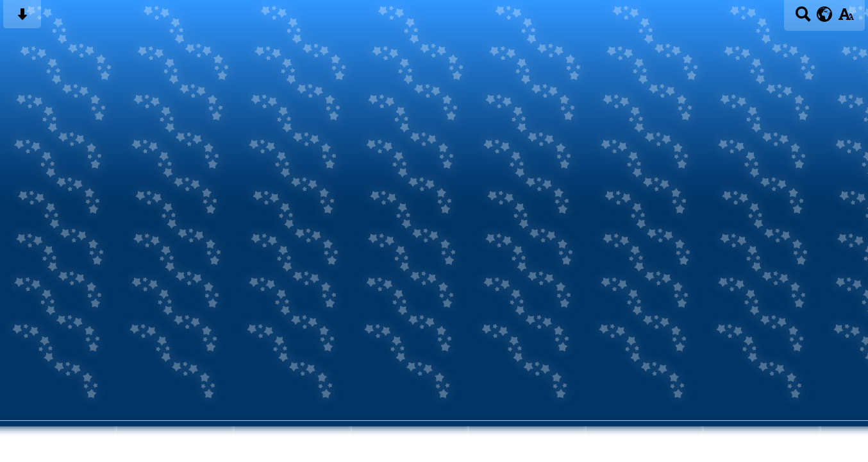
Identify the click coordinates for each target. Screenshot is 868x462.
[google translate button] (825, 14)
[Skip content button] (22, 18)
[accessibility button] (846, 18)
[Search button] (803, 18)
